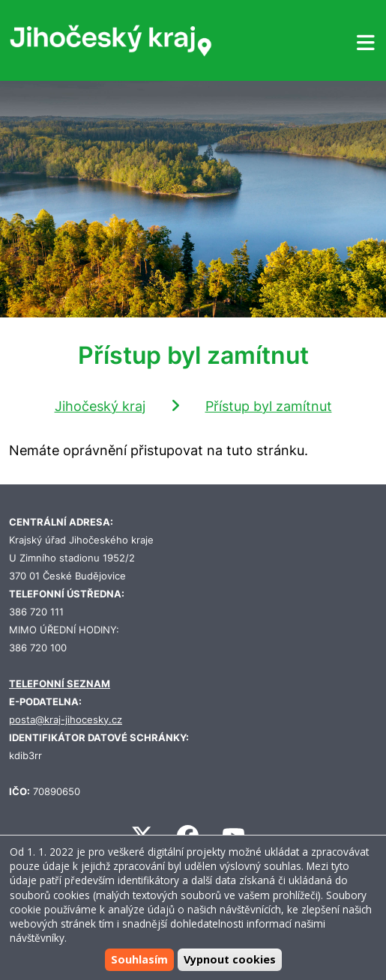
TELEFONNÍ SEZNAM (60, 684)
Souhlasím (139, 959)
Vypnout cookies (230, 959)
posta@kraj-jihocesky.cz (66, 720)
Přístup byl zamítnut (269, 406)
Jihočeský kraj (100, 406)
